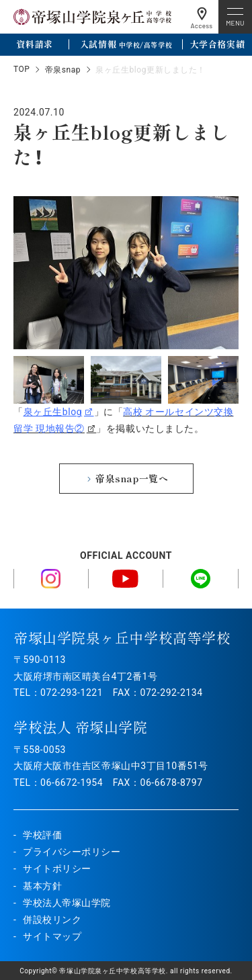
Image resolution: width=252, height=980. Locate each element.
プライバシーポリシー (72, 852)
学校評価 (42, 835)
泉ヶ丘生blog (53, 412)
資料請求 (34, 44)
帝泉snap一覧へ (132, 478)
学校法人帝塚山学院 (67, 903)
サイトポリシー (57, 868)
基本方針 (42, 886)
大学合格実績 (217, 44)
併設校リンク (52, 920)
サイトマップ (52, 936)
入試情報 (126, 44)
